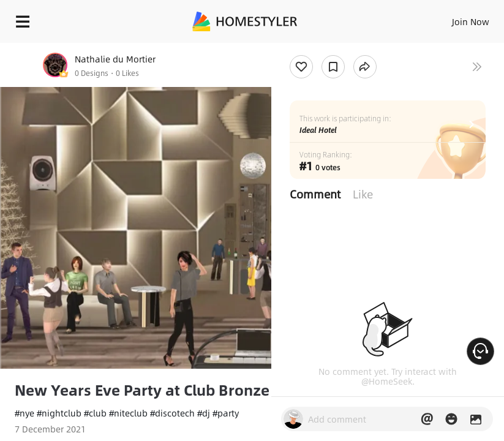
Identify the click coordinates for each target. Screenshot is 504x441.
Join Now (471, 21)
